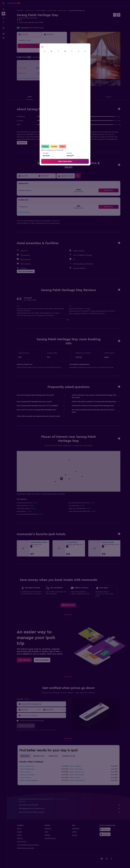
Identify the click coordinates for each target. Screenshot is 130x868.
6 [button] (52, 58)
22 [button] (62, 68)
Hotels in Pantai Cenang (77, 780)
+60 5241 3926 (22, 25)
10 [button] (37, 63)
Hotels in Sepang (25, 772)
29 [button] (62, 73)
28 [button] (57, 73)
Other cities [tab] (25, 756)
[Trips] (3, 28)
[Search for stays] (3, 14)
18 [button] (42, 68)
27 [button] (52, 73)
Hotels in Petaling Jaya (27, 769)
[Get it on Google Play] (105, 829)
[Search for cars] (3, 18)
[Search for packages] (3, 22)
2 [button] (32, 58)
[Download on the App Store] (105, 834)
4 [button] (42, 58)
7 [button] (57, 58)
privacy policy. (53, 730)
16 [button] (32, 68)
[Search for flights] (3, 9)
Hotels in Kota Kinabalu (27, 775)
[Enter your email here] (43, 715)
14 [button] (57, 63)
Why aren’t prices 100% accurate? (70, 812)
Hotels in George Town (76, 772)
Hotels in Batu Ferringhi (76, 775)
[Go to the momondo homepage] (14, 3)
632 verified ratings (36, 28)
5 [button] (47, 58)
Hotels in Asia (29, 10)
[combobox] (43, 704)
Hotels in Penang (74, 778)
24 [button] (37, 73)
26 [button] (47, 73)
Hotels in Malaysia (40, 10)
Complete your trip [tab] (68, 756)
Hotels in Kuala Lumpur (27, 766)
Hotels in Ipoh (62, 10)
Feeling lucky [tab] (53, 756)
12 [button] (47, 63)
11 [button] (42, 63)
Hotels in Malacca (25, 778)
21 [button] (57, 68)
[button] (3, 3)
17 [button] (37, 68)
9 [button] (32, 63)
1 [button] (62, 53)
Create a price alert (102, 594)
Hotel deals (20, 10)
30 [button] (32, 78)
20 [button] (52, 68)
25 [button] (42, 73)
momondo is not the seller (70, 805)
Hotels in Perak (52, 10)
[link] (69, 605)
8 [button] (62, 58)
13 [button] (52, 63)
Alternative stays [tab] (39, 756)
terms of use (43, 730)
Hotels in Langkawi (75, 766)
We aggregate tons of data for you (70, 809)
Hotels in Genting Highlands (29, 780)
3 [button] (37, 58)
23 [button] (32, 73)
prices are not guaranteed (61, 799)
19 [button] (47, 68)
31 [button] (37, 78)
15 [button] (62, 63)
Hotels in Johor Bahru (76, 769)
